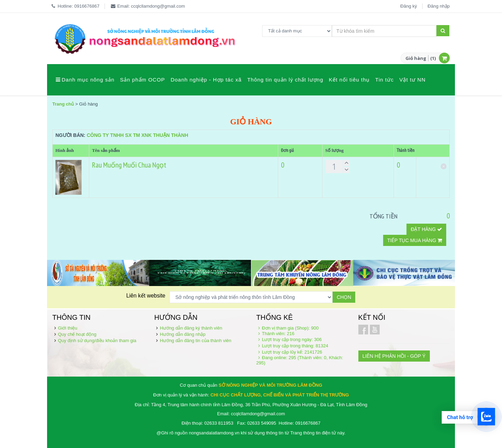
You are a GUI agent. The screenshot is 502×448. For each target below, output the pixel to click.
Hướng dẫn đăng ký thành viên (191, 328)
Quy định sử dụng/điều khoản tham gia (97, 341)
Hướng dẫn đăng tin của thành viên (196, 341)
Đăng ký (409, 6)
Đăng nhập (439, 6)
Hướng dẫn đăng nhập (183, 334)
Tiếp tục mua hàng (415, 240)
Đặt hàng (426, 229)
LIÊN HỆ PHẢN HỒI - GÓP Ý (394, 356)
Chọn (344, 297)
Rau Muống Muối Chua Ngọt (129, 165)
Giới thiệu (67, 328)
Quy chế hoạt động (77, 334)
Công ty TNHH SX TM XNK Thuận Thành (138, 135)
